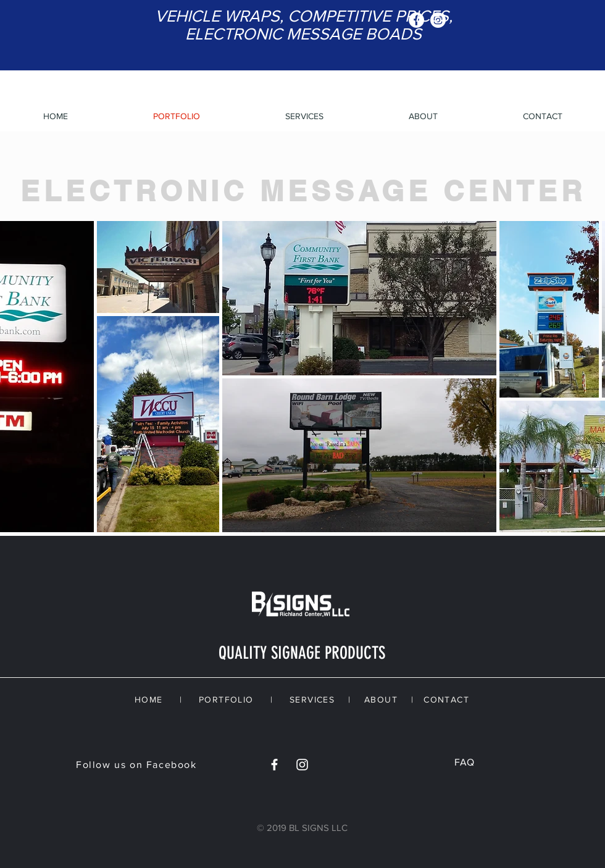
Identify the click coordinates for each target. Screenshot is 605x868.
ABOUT (381, 699)
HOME (149, 699)
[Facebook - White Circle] (416, 20)
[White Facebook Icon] (274, 765)
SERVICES (312, 699)
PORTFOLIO (226, 699)
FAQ (464, 762)
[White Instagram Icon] (302, 765)
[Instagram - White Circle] (438, 20)
